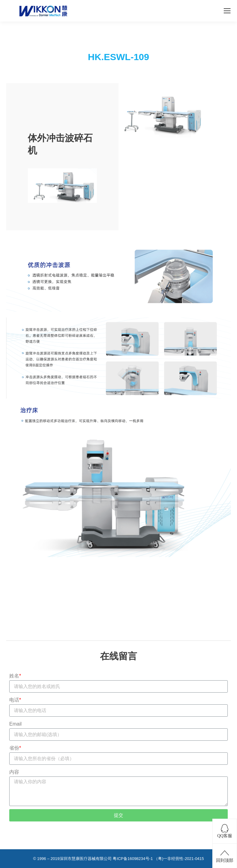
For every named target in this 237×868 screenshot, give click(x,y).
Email (15, 724)
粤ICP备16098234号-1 (133, 859)
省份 (15, 748)
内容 (14, 772)
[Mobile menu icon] (227, 11)
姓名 (15, 676)
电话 (15, 700)
